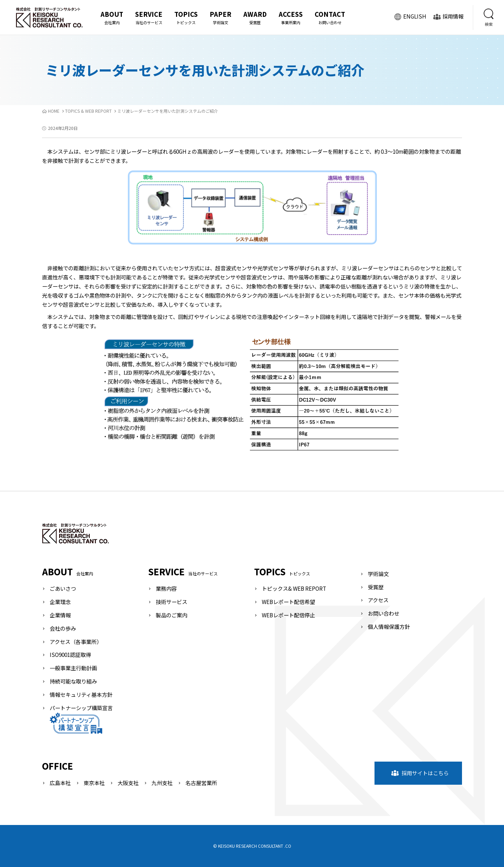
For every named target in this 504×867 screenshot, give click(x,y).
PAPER (220, 18)
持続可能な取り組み (73, 681)
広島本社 (60, 783)
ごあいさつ (63, 588)
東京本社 (94, 783)
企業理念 (60, 602)
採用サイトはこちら (420, 773)
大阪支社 (128, 783)
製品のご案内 (171, 615)
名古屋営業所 (201, 783)
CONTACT (330, 18)
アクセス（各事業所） (76, 641)
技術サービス (171, 602)
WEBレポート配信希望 (288, 602)
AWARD (255, 18)
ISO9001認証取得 (70, 654)
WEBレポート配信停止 (288, 615)
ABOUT (112, 18)
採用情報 (448, 17)
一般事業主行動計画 (73, 668)
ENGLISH (410, 17)
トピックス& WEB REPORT (294, 588)
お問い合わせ (384, 613)
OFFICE (58, 766)
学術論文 (378, 574)
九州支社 (162, 783)
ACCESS (291, 18)
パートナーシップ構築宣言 (81, 719)
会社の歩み (63, 628)
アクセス (378, 600)
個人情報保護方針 (389, 626)
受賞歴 (376, 587)
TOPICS (186, 18)
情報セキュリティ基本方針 (81, 694)
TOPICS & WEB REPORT (88, 111)
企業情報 (60, 615)
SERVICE (149, 18)
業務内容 (166, 588)
